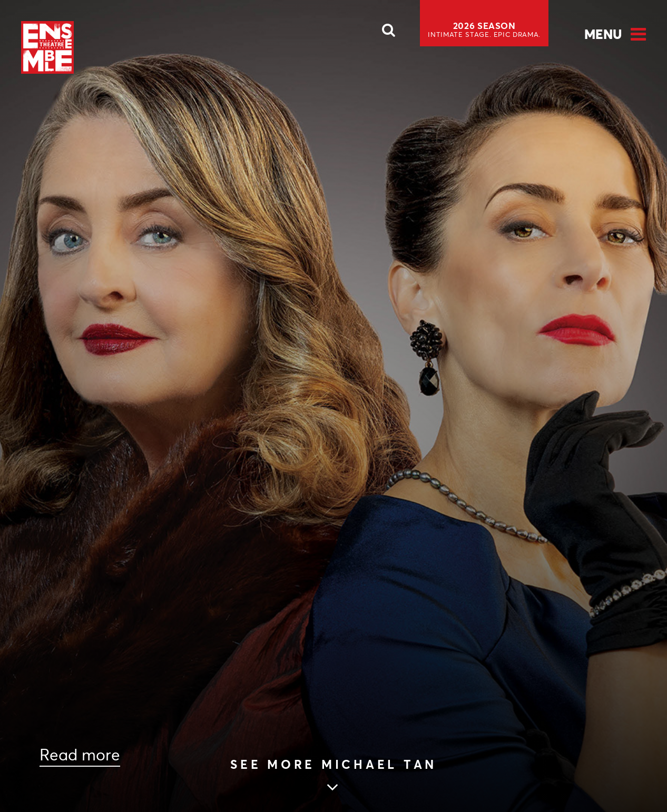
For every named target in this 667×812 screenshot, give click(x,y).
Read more (80, 755)
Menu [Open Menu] (603, 34)
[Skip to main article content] (333, 776)
